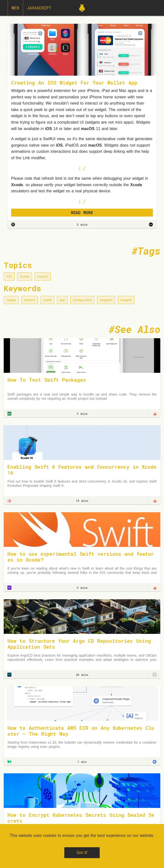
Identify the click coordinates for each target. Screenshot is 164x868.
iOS (9, 277)
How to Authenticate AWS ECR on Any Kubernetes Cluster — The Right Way (81, 731)
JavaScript (39, 8)
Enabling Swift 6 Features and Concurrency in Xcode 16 (82, 470)
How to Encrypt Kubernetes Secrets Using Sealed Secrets (81, 818)
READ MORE (82, 212)
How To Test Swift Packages (47, 380)
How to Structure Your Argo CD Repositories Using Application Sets (79, 644)
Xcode (24, 277)
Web (15, 8)
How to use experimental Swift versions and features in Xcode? (81, 557)
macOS (43, 277)
